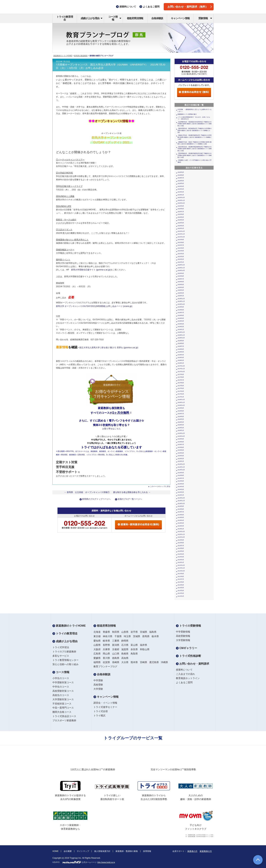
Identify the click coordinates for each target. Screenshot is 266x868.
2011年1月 (181, 596)
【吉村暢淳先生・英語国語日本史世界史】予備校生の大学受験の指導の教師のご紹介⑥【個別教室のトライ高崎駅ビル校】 (195, 124)
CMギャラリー (187, 648)
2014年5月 (181, 484)
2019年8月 (181, 310)
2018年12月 (181, 332)
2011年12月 (181, 565)
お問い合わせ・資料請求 (193, 664)
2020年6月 (181, 282)
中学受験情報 (183, 632)
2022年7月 (181, 212)
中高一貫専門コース (63, 708)
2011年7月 (181, 579)
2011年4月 (181, 588)
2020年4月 (181, 287)
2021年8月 (181, 242)
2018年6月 (181, 349)
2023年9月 (181, 172)
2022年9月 (181, 206)
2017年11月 (181, 369)
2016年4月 (181, 422)
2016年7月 (181, 414)
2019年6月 (181, 315)
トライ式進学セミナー (105, 707)
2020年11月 (181, 268)
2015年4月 (181, 453)
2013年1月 (181, 529)
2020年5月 (181, 285)
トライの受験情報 (188, 626)
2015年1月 (181, 461)
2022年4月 (181, 220)
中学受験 (98, 680)
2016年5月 (181, 419)
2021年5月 (181, 251)
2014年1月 (181, 495)
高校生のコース (61, 695)
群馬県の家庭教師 (81, 56)
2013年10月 (181, 504)
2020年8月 (181, 276)
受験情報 (205, 18)
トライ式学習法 (61, 647)
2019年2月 (181, 327)
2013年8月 (181, 509)
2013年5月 (181, 517)
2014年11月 (181, 467)
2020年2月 (181, 293)
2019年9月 (181, 307)
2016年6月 (181, 417)
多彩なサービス (61, 656)
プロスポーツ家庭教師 (64, 720)
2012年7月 (181, 546)
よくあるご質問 (184, 682)
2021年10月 (181, 237)
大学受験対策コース (63, 699)
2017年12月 (181, 366)
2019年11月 (181, 301)
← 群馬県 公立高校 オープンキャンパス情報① (87, 492)
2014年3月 (181, 489)
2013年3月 (181, 523)
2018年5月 (181, 352)
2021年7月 (181, 245)
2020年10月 (181, 270)
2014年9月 (181, 473)
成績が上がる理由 (92, 18)
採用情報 (147, 851)
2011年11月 (181, 568)
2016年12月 (181, 400)
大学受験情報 (183, 640)
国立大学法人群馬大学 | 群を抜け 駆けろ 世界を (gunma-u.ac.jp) (109, 348)
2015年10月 (181, 436)
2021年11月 (181, 234)
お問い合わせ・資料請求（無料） (190, 7)
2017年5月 (181, 386)
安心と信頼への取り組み (65, 664)
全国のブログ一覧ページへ (130, 499)
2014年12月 (181, 464)
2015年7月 (181, 445)
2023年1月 (181, 195)
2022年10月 (181, 203)
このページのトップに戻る (160, 486)
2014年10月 (181, 470)
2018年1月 (181, 363)
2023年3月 (181, 189)
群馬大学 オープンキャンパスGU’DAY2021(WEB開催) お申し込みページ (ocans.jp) (94, 306)
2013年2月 (181, 526)
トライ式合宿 (101, 711)
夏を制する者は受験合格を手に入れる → (132, 492)
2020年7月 (181, 279)
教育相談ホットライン (188, 678)
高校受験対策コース (63, 691)
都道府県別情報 (135, 18)
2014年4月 (181, 487)
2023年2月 (181, 192)
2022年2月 (181, 226)
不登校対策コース (62, 704)
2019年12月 (181, 299)
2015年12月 (181, 433)
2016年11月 (181, 402)
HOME (55, 851)
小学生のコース (61, 678)
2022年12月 (181, 198)
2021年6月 (181, 248)
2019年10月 (181, 304)
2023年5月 (181, 183)
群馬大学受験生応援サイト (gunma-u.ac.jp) (91, 270)
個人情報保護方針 (102, 851)
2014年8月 (181, 475)
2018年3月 (181, 357)
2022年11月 (181, 200)
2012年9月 (181, 540)
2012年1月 (181, 562)
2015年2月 (181, 459)
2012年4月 (181, 554)
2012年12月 (181, 532)
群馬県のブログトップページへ (96, 499)
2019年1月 (181, 330)
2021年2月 (181, 259)
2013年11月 (181, 501)
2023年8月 (181, 175)
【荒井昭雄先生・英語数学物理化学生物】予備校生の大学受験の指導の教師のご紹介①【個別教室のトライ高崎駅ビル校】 (195, 155)
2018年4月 (181, 355)
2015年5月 (181, 450)
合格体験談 (157, 18)
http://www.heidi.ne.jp (106, 862)
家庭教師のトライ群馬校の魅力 (187, 114)
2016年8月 (181, 411)
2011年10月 (181, 571)
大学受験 (98, 689)
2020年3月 (181, 290)
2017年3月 (181, 391)
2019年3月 (181, 324)
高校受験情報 (183, 636)
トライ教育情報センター (65, 660)
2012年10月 (181, 537)
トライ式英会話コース (64, 716)
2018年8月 (181, 343)
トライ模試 (99, 716)
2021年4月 (181, 254)
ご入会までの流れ (185, 674)
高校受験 (98, 685)
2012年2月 (181, 560)
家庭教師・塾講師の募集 (127, 851)
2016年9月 (181, 408)
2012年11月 (181, 534)
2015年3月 (181, 456)
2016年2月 (181, 428)
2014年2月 (181, 492)
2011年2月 (181, 593)
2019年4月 (181, 321)
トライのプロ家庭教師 (64, 652)
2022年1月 (181, 228)
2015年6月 (181, 447)
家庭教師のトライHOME (63, 56)
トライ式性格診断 (188, 656)
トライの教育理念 (65, 18)
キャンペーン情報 (180, 18)
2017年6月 (181, 383)
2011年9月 (181, 574)
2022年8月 (181, 209)
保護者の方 (192, 851)
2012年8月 (181, 543)
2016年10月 (181, 405)
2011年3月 (181, 591)
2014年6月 (181, 481)
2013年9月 (181, 506)
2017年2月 (181, 394)
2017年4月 (181, 388)
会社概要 (68, 851)
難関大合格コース (62, 712)
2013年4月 (181, 520)
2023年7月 (181, 178)
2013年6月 (181, 515)
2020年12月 (181, 265)
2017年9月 (181, 374)
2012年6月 (181, 548)
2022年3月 (181, 223)
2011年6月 (181, 582)
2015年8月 (181, 442)
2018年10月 (181, 338)
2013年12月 (181, 498)
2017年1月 (181, 397)
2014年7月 (181, 478)
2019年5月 (181, 318)
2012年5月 (181, 551)
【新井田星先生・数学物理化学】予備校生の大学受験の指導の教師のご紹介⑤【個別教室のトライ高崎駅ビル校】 (195, 130)
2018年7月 (181, 346)
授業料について (184, 670)
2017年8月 (181, 377)
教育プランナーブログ (105, 666)
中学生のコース (61, 687)
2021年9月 (181, 240)
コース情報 (115, 18)
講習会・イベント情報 (105, 703)
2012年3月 (181, 557)
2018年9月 (181, 341)
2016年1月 (181, 430)
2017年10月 (181, 372)
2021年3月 (181, 257)
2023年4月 (181, 186)
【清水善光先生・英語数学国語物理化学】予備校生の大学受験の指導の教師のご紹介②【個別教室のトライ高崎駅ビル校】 (195, 149)
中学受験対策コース (63, 682)
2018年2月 (181, 360)
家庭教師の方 (206, 851)
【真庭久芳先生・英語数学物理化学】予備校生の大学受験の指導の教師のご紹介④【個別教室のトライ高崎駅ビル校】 (195, 137)
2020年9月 (181, 273)
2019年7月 (181, 313)
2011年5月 (181, 585)
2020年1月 (181, 296)
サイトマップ (83, 851)
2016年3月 (181, 425)
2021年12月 (181, 231)
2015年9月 (181, 439)
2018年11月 (181, 335)
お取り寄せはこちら (111, 429)
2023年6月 (181, 181)
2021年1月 (181, 262)
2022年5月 (181, 217)
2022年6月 (181, 214)
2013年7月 (181, 512)
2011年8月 (181, 576)
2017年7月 (181, 380)
